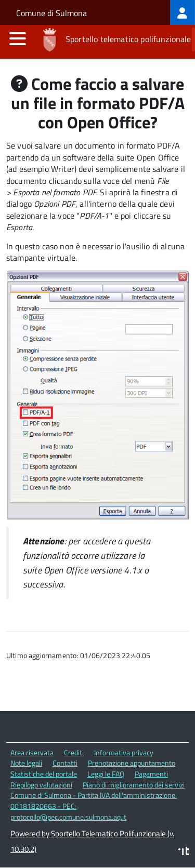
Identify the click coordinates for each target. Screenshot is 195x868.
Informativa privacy (124, 752)
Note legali (26, 763)
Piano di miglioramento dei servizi (134, 785)
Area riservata (32, 752)
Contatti (65, 763)
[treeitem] (183, 12)
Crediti (74, 752)
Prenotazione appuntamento (132, 763)
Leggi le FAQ (106, 774)
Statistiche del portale (44, 774)
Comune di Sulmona (51, 13)
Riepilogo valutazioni (41, 785)
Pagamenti (151, 774)
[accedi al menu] (18, 38)
